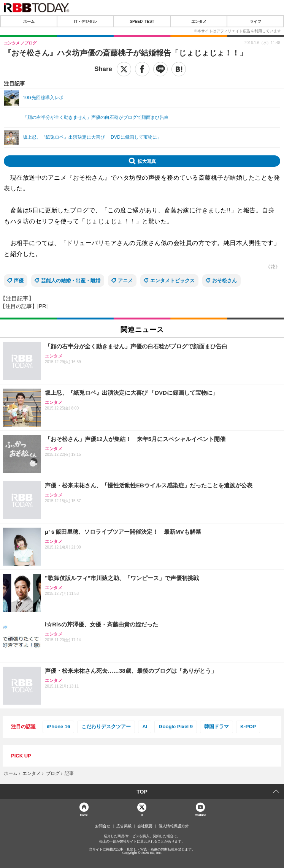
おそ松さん (225, 281)
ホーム (29, 21)
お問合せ (103, 826)
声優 (19, 281)
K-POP (248, 726)
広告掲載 (124, 826)
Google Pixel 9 (176, 726)
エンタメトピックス (172, 281)
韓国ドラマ (217, 726)
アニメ (125, 281)
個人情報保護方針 (174, 826)
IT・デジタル (85, 21)
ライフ (255, 21)
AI (145, 726)
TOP (142, 792)
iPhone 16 (58, 726)
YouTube (200, 815)
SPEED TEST (142, 21)
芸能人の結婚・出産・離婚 (71, 281)
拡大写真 (147, 161)
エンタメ (199, 21)
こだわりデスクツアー (106, 726)
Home (84, 815)
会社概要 (145, 826)
